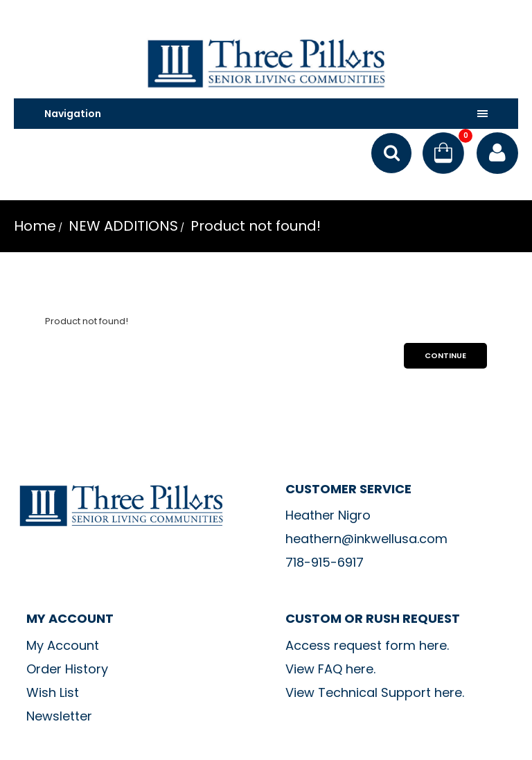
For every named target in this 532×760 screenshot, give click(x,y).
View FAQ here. (330, 669)
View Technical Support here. (375, 692)
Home (35, 226)
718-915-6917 (325, 562)
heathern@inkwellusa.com (366, 539)
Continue (445, 355)
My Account (63, 645)
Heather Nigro (328, 515)
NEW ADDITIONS (122, 226)
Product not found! (254, 226)
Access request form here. (367, 645)
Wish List (53, 692)
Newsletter (59, 716)
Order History (67, 669)
